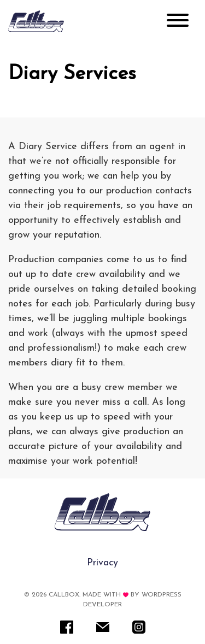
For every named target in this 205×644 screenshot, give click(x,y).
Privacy (102, 563)
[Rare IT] (36, 21)
